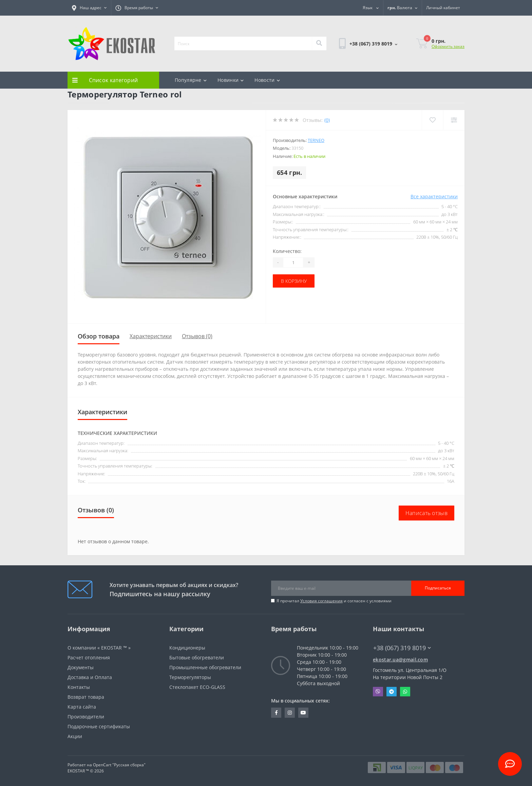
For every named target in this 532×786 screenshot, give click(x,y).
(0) (327, 120)
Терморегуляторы (190, 677)
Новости (267, 80)
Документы (81, 667)
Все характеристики (434, 196)
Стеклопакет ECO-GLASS (197, 687)
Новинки (231, 80)
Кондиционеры (187, 648)
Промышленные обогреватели (205, 667)
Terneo (316, 140)
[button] (89, 8)
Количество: (287, 251)
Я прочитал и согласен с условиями (334, 601)
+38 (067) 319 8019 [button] (402, 648)
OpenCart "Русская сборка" (119, 765)
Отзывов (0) (197, 336)
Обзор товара (99, 336)
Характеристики (151, 336)
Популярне (191, 80)
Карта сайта (82, 707)
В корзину (294, 281)
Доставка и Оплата (90, 677)
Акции (75, 736)
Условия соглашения (321, 601)
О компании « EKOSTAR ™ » (99, 648)
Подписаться (438, 588)
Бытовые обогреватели (197, 657)
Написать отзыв (426, 513)
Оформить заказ (448, 46)
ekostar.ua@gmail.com (400, 660)
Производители (86, 717)
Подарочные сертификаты (99, 726)
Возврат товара (86, 697)
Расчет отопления (89, 657)
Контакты (79, 687)
